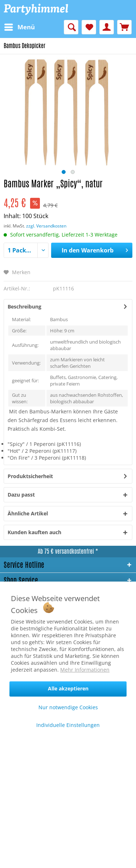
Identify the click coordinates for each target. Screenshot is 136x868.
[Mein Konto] (107, 27)
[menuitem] (19, 27)
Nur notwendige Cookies (68, 707)
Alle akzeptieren (68, 688)
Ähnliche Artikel (28, 513)
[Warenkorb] (124, 27)
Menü (20, 26)
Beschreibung (24, 307)
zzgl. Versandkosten (46, 226)
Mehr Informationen (85, 670)
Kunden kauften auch (34, 532)
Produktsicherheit (30, 476)
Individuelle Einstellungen (68, 725)
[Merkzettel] (89, 27)
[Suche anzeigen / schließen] (71, 27)
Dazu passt (21, 495)
